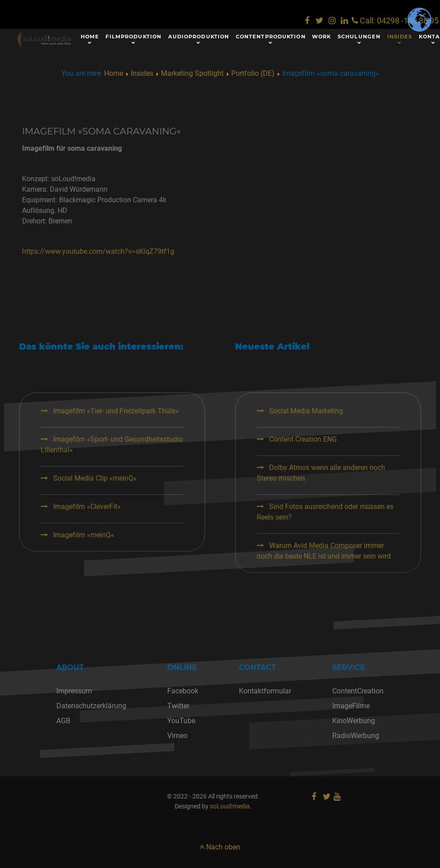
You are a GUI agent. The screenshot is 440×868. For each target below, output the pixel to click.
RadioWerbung (356, 736)
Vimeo (177, 736)
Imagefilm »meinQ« (115, 541)
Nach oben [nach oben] (220, 847)
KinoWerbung (354, 721)
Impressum (74, 691)
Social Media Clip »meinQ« (124, 498)
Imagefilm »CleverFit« (118, 519)
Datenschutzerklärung (91, 706)
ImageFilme (351, 706)
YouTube (181, 721)
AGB (63, 721)
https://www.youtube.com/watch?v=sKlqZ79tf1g (133, 233)
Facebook (183, 691)
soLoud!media (144, 806)
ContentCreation (358, 691)
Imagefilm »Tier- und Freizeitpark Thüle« (140, 446)
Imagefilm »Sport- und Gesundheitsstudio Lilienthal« (137, 472)
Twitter (178, 706)
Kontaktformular (265, 691)
